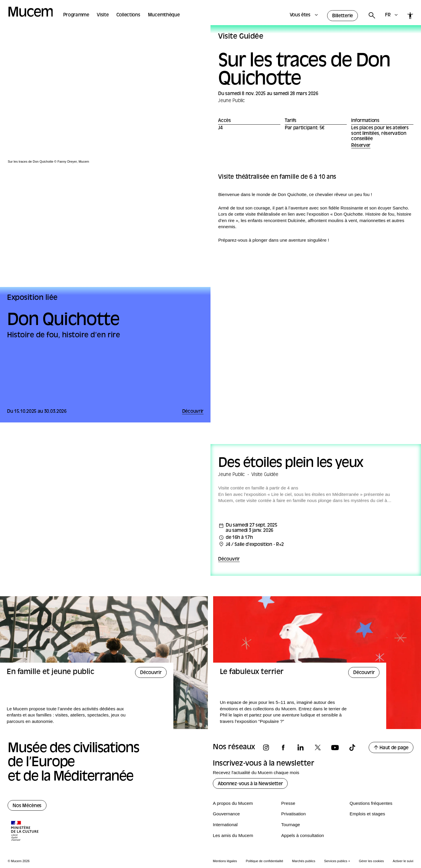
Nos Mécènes (27, 806)
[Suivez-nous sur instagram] (269, 748)
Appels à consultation (303, 835)
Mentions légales (225, 861)
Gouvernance (226, 814)
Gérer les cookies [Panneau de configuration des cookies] (372, 861)
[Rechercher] (372, 16)
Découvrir (229, 559)
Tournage (291, 825)
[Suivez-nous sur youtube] (338, 748)
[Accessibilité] (410, 16)
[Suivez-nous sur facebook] (286, 748)
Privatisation (294, 814)
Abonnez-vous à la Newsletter (250, 784)
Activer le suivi (403, 861)
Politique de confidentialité (265, 861)
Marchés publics (304, 861)
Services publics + (337, 861)
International (225, 825)
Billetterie (343, 16)
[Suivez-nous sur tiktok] (355, 748)
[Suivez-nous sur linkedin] (303, 748)
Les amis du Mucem (233, 835)
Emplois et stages (367, 814)
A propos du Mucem (233, 803)
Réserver (361, 146)
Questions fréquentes (371, 803)
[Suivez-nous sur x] (320, 748)
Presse (288, 803)
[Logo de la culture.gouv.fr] (25, 831)
